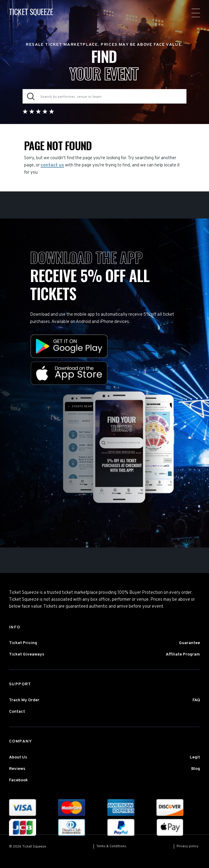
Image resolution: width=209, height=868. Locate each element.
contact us (52, 165)
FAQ (196, 700)
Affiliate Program (183, 654)
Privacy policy (187, 846)
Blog (196, 769)
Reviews (17, 769)
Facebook (18, 780)
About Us (18, 757)
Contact (17, 712)
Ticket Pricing (23, 643)
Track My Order (24, 700)
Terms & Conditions (111, 846)
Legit (195, 757)
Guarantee (189, 643)
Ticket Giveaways (27, 654)
